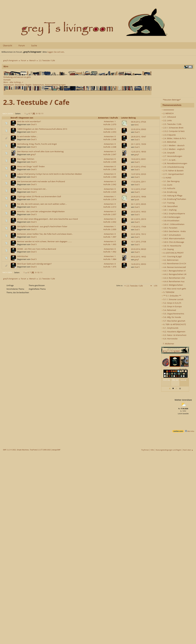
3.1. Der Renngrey (171, 181)
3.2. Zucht (167, 185)
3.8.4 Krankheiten (170, 221)
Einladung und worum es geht (17, 77)
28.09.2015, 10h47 (138, 137)
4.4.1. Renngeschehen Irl (174, 271)
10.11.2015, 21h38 (138, 242)
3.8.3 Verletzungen (171, 217)
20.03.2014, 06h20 (138, 249)
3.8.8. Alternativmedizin (173, 238)
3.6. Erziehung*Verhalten (174, 199)
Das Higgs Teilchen (26, 159)
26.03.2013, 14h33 (138, 212)
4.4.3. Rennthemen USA (173, 278)
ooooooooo (168, 110)
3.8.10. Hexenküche (171, 246)
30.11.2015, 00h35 (138, 204)
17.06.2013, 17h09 (138, 227)
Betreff (14, 118)
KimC (137, 125)
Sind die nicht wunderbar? (29, 121)
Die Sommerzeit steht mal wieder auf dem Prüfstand (41, 181)
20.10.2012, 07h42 (138, 167)
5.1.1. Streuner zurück (172, 299)
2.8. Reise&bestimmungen (174, 163)
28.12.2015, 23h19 (138, 219)
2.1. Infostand (169, 117)
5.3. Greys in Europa (172, 306)
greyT (33, 154)
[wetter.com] (178, 432)
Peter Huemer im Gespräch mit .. (32, 189)
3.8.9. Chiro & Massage (173, 242)
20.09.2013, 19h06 (138, 197)
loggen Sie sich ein (56, 52)
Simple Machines (23, 450)
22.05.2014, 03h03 (138, 129)
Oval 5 (34, 124)
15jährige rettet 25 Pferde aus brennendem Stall (39, 196)
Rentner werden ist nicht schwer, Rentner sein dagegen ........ (45, 241)
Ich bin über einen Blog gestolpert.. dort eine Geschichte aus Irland (47, 219)
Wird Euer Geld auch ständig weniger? (34, 264)
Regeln (28, 85)
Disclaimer (20, 85)
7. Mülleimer (168, 344)
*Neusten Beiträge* (172, 100)
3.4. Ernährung (169, 192)
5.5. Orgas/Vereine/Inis (173, 314)
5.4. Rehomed (169, 310)
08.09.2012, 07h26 (138, 122)
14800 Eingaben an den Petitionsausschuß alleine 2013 (42, 129)
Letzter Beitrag (128, 118)
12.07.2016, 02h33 (138, 174)
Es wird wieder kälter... (27, 136)
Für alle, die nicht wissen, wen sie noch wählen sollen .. (42, 204)
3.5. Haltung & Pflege (172, 196)
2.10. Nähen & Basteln (173, 171)
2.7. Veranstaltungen (172, 156)
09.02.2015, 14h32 (138, 257)
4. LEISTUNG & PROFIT (173, 253)
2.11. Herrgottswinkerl (173, 174)
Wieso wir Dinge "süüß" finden (31, 166)
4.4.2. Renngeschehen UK (174, 274)
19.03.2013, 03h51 (138, 159)
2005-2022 (47, 450)
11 (42, 114)
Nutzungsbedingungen (55, 85)
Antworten (103, 118)
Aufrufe (116, 118)
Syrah (137, 200)
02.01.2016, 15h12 (138, 234)
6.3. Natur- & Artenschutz (174, 335)
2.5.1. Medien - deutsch (173, 145)
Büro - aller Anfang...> (13, 82)
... (27, 114)
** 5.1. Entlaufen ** (171, 296)
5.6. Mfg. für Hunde (171, 317)
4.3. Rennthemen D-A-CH (174, 263)
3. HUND (166, 178)
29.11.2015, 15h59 (138, 144)
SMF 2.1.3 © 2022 (9, 450)
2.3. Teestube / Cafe (171, 124)
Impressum (9, 85)
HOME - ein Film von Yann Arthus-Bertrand (37, 249)
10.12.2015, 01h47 (138, 189)
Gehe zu (119, 285)
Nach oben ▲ (188, 450)
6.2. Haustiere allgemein (173, 332)
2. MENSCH (168, 113)
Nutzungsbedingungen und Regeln (168, 450)
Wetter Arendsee (183, 400)
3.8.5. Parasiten (170, 228)
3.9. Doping (168, 249)
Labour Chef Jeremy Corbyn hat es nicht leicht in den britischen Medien (50, 174)
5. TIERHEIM (168, 292)
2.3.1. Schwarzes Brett (173, 128)
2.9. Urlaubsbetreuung (173, 167)
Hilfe (152, 450)
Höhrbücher (23, 256)
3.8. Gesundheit (170, 206)
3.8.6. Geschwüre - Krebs (174, 231)
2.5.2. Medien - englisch (173, 149)
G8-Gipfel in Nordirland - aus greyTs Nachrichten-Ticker (42, 226)
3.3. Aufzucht (168, 188)
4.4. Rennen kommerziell (174, 267)
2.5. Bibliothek (169, 142)
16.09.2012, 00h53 (138, 264)
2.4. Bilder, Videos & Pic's (174, 138)
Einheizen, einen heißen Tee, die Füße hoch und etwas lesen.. (45, 234)
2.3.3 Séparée (169, 135)
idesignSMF (56, 450)
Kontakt (7, 80)
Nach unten (8, 114)
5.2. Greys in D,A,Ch (171, 303)
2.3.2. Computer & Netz (173, 131)
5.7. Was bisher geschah (173, 321)
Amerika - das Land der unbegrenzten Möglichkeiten (41, 211)
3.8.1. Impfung (169, 210)
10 (39, 114)
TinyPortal (145, 450)
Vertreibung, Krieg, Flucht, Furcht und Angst (37, 144)
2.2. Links (167, 120)
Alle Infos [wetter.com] (190, 431)
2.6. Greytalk (168, 153)
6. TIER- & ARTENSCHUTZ (174, 324)
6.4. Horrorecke (170, 339)
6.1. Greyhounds (170, 328)
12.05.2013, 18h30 (138, 152)
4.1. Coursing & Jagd (172, 256)
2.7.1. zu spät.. (169, 160)
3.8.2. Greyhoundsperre (173, 213)
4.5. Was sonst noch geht (174, 289)
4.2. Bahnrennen (170, 260)
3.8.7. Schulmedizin (171, 235)
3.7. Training (168, 203)
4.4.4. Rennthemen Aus (173, 281)
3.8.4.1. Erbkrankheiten (173, 224)
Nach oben (7, 272)
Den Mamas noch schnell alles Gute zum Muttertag (40, 151)
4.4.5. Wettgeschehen (172, 285)
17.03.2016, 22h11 (138, 182)
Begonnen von (26, 118)
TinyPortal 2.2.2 (35, 450)
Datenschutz (38, 85)
